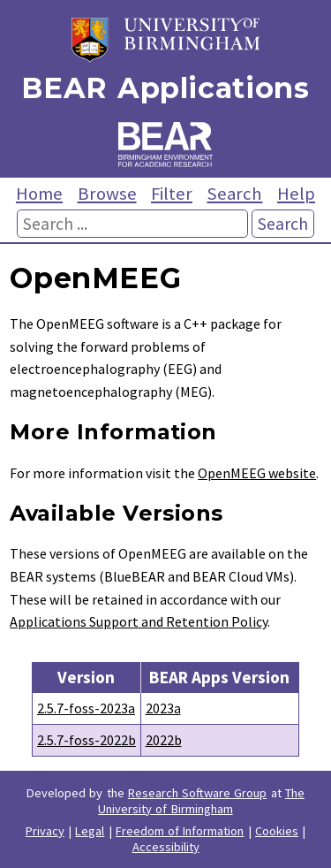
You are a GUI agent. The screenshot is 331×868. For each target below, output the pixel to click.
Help (296, 194)
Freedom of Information (180, 831)
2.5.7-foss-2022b (87, 740)
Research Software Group (198, 793)
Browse (107, 194)
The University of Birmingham (201, 801)
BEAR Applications (165, 88)
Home (39, 194)
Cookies (277, 831)
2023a (163, 708)
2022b (164, 740)
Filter (172, 194)
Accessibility (166, 847)
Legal (90, 831)
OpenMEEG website (257, 473)
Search (234, 194)
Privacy (45, 831)
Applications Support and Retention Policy (139, 621)
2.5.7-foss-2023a (86, 708)
